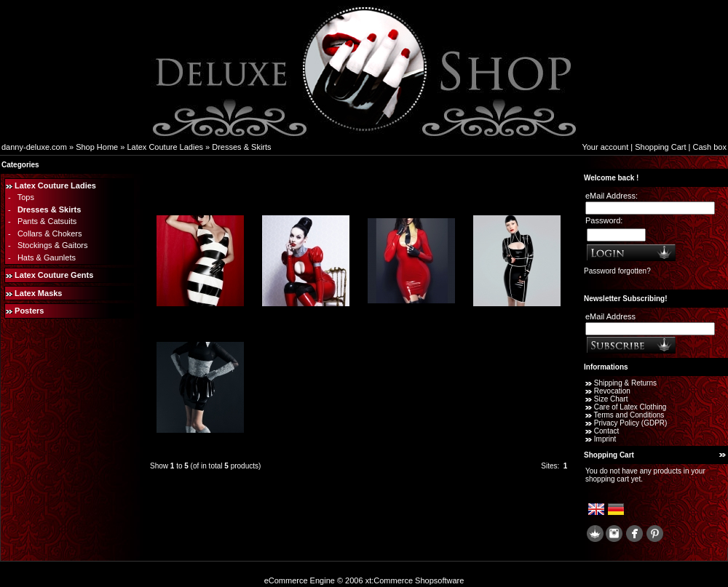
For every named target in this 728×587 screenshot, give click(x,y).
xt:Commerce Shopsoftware (415, 580)
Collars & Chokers (50, 233)
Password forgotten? (617, 271)
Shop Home (97, 147)
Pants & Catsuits (47, 221)
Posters (29, 311)
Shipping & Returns (625, 383)
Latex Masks (38, 293)
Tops (26, 197)
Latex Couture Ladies (165, 147)
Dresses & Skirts (241, 147)
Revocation (612, 391)
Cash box (710, 147)
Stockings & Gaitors (53, 245)
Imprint (605, 439)
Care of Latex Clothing (630, 407)
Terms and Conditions (629, 415)
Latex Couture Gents (54, 275)
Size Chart (611, 399)
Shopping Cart (660, 147)
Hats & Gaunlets (47, 257)
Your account (605, 147)
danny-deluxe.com (34, 147)
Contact (606, 431)
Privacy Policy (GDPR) (631, 423)
